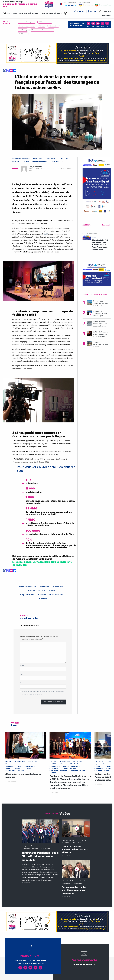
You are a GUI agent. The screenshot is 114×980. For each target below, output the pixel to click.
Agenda (80, 12)
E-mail (22, 674)
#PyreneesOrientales (103, 764)
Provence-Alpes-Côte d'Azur (52, 13)
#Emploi (42, 26)
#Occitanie (43, 599)
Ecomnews (70, 5)
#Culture (16, 161)
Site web (23, 683)
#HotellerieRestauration (104, 770)
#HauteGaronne (68, 840)
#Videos (21, 770)
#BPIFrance (23, 34)
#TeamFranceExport (90, 233)
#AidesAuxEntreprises (27, 22)
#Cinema (64, 159)
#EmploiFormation (69, 768)
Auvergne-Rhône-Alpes (29, 13)
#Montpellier (20, 762)
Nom (22, 666)
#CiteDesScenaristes (78, 764)
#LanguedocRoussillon (30, 846)
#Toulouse (66, 843)
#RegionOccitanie (78, 770)
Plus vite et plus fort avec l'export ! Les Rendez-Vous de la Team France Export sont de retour (100, 245)
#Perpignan (47, 846)
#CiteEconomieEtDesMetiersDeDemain (20, 766)
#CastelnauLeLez (68, 881)
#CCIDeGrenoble (45, 22)
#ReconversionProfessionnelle (42, 30)
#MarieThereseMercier (58, 770)
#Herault (8, 762)
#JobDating (23, 30)
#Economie (19, 768)
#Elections (77, 843)
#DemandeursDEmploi (26, 26)
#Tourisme (55, 161)
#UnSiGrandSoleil (56, 595)
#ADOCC (53, 764)
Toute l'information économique (22, 4)
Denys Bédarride (35, 167)
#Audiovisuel (38, 159)
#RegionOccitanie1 (40, 161)
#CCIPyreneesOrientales (104, 766)
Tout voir (106, 225)
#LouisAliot (46, 849)
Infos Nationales (10, 13)
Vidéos (93, 12)
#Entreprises (54, 26)
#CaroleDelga (52, 159)
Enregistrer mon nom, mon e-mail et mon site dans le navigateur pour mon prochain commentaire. (43, 693)
